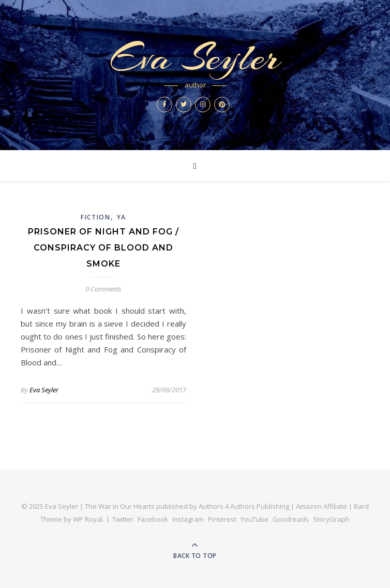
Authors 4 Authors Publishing (244, 506)
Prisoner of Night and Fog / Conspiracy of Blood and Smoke (103, 248)
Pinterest (222, 519)
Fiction (96, 217)
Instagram (188, 519)
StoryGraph (331, 519)
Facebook (153, 519)
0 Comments (103, 289)
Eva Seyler (195, 57)
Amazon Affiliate (321, 506)
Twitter (123, 519)
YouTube (254, 519)
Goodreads (291, 519)
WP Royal (88, 519)
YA (122, 217)
